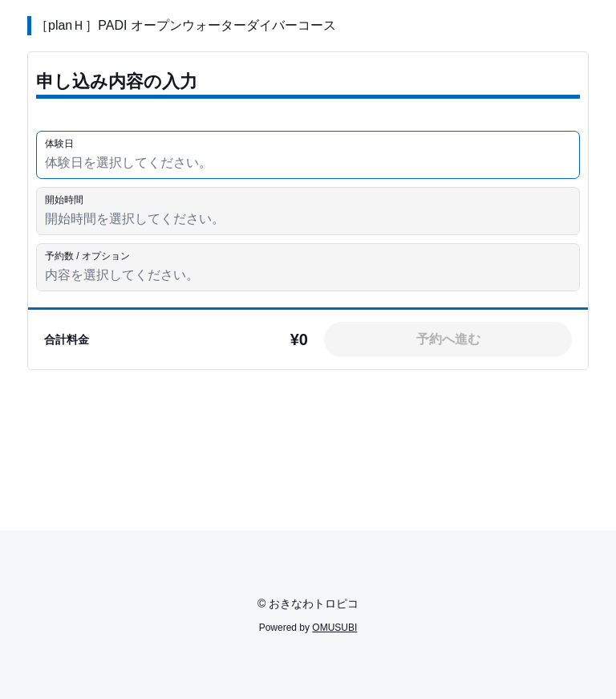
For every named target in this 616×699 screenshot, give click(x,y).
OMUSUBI (334, 628)
